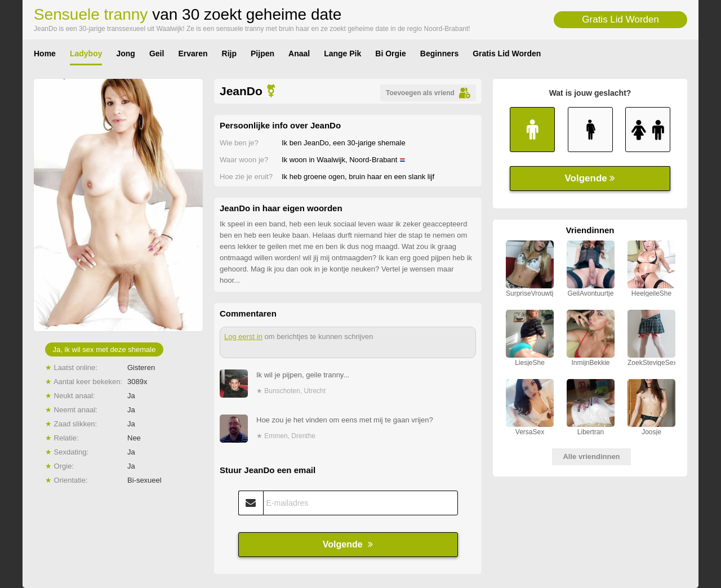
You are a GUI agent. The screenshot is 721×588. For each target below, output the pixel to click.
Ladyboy (86, 54)
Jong (125, 54)
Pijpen (262, 54)
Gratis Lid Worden (620, 19)
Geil (157, 54)
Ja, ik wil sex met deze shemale (104, 349)
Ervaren (193, 54)
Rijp (229, 54)
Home (45, 54)
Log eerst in (243, 337)
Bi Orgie (390, 54)
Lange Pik (342, 54)
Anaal (299, 54)
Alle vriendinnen (591, 456)
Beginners (439, 54)
